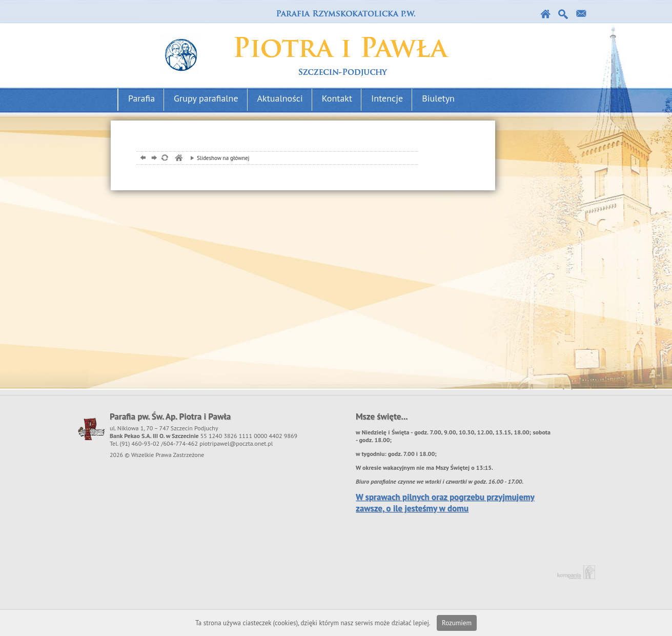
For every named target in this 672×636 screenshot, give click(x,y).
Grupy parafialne (206, 98)
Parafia (141, 98)
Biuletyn (438, 98)
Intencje (387, 98)
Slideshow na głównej (217, 158)
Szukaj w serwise (564, 14)
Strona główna (546, 14)
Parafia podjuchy (307, 44)
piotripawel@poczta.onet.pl (236, 443)
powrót (142, 159)
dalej (153, 159)
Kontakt (582, 14)
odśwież (164, 159)
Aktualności (280, 98)
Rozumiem (457, 623)
